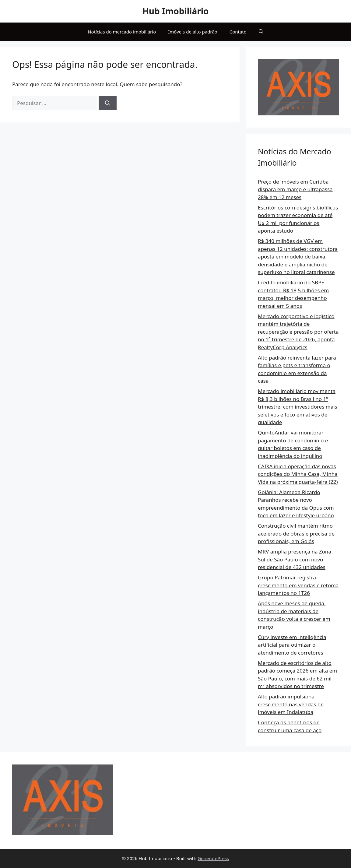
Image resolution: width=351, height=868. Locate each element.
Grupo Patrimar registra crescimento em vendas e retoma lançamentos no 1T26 (298, 585)
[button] (261, 32)
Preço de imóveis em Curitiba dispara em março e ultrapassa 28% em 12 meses (295, 189)
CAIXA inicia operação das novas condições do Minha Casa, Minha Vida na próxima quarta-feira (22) (298, 474)
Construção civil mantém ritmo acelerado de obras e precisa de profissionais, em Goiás (296, 533)
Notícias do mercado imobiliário (122, 32)
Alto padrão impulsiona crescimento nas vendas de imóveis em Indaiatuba (291, 704)
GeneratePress (213, 858)
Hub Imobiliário (175, 11)
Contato (238, 32)
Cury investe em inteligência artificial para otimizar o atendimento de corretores (292, 645)
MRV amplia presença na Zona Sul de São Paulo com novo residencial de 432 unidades (295, 559)
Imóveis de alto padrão (193, 32)
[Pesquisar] (108, 103)
